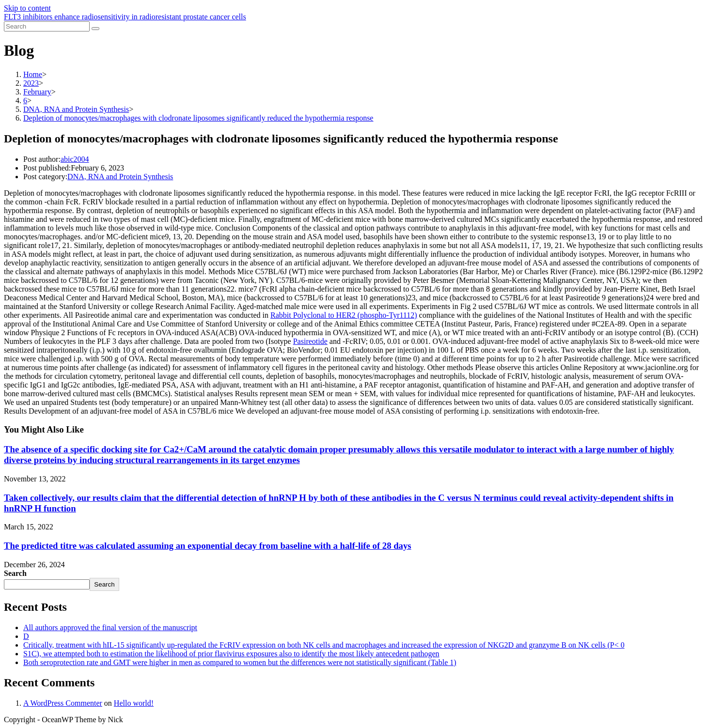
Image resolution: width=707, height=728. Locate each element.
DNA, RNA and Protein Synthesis (120, 177)
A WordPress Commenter (63, 703)
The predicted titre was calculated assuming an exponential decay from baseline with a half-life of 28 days (208, 546)
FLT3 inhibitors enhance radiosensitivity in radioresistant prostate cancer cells (125, 17)
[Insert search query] (47, 26)
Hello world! (134, 703)
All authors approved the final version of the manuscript (110, 627)
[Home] (33, 74)
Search (15, 573)
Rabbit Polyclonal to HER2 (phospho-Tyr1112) (344, 315)
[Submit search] (95, 29)
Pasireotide (310, 341)
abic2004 (75, 159)
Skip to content (27, 8)
